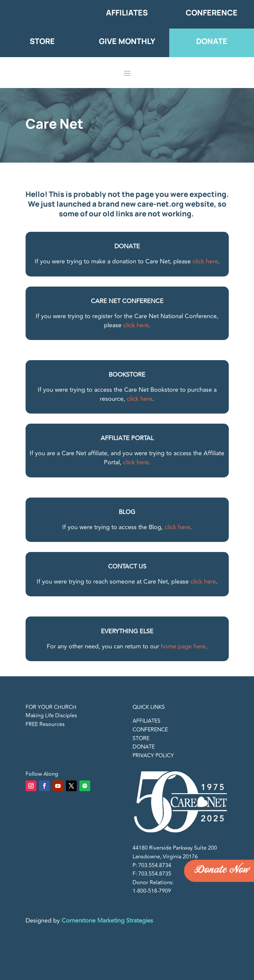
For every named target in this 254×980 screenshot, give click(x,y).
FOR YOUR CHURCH (51, 707)
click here (205, 261)
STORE (141, 738)
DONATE (144, 747)
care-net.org (160, 204)
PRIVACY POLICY (153, 756)
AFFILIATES (147, 721)
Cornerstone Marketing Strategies (107, 921)
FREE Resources (45, 724)
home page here (183, 646)
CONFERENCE (150, 730)
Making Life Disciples (51, 716)
